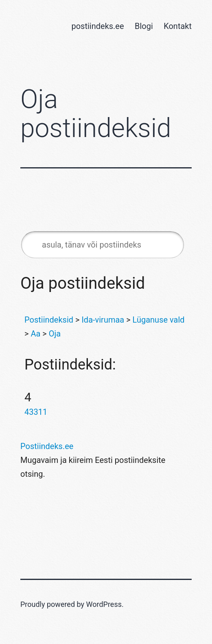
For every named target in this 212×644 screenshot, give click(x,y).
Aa (35, 334)
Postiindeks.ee (47, 446)
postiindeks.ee (97, 26)
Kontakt (178, 26)
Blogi (144, 26)
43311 (36, 412)
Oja (55, 334)
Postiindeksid (49, 320)
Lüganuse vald (159, 320)
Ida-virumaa (103, 320)
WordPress (104, 604)
